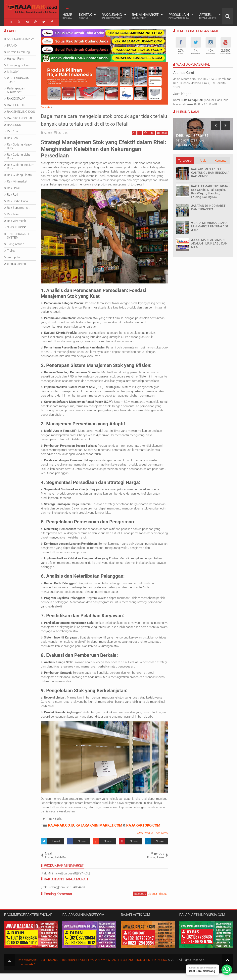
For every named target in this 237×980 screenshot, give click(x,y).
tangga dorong (16, 263)
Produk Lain (179, 16)
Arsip (203, 160)
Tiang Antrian (16, 243)
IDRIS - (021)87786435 (192, 135)
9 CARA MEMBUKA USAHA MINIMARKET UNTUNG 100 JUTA (210, 225)
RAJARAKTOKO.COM (143, 832)
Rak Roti (12, 194)
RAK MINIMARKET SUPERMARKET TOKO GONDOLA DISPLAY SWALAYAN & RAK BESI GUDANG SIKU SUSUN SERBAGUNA (99, 966)
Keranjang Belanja (19, 64)
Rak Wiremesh (16, 220)
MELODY (13, 71)
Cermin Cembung (18, 51)
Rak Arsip (13, 130)
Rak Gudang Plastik (20, 174)
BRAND (12, 45)
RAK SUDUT (15, 124)
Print (149, 139)
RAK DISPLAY (16, 98)
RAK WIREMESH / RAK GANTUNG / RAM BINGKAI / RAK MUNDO (210, 172)
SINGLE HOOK (16, 226)
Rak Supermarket (18, 207)
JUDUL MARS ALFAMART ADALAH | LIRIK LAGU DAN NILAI (209, 243)
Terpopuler (185, 160)
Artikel (208, 16)
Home (67, 16)
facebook (140, 900)
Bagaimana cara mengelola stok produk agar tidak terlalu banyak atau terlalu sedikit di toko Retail (104, 122)
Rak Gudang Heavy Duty (19, 145)
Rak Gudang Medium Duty (21, 166)
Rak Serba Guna (17, 200)
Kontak (85, 16)
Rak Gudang (112, 16)
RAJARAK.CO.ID (61, 832)
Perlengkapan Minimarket (16, 89)
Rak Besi (13, 137)
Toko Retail (161, 839)
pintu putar (14, 256)
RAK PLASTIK (16, 104)
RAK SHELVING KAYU (21, 111)
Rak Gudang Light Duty (18, 155)
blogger (152, 900)
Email (162, 139)
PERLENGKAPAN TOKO (18, 79)
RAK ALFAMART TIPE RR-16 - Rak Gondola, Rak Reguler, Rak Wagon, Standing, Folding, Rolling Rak (210, 191)
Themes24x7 (26, 971)
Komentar (221, 160)
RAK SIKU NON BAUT (21, 117)
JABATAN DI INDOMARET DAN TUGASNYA (208, 207)
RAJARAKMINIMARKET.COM (99, 832)
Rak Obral (13, 187)
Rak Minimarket (145, 16)
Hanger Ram (15, 58)
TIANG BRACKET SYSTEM (18, 235)
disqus (163, 900)
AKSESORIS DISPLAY (21, 38)
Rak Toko (13, 213)
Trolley (11, 250)
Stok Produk (145, 839)
